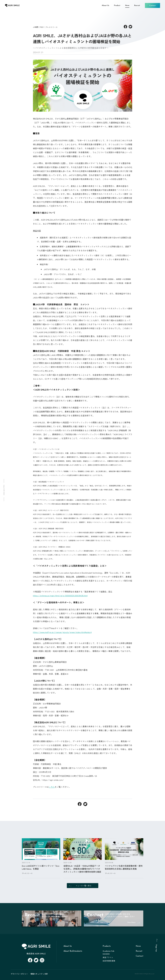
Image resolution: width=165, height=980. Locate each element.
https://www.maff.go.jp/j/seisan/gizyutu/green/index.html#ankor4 (62, 632)
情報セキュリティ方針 (39, 974)
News (138, 946)
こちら (52, 787)
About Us (68, 946)
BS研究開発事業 (109, 961)
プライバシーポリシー (19, 974)
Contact (140, 956)
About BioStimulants (73, 951)
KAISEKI (106, 954)
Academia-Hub (108, 951)
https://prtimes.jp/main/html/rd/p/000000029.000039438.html (60, 596)
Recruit (139, 951)
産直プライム (108, 958)
